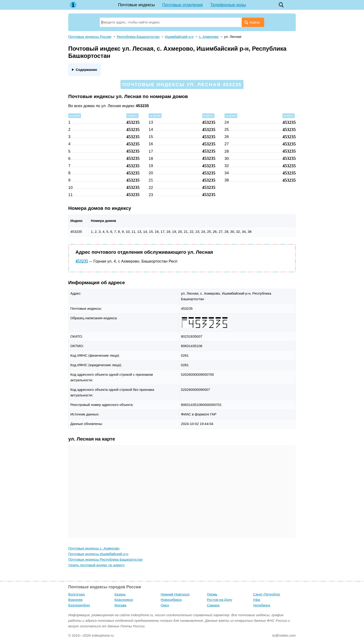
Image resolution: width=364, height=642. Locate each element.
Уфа (257, 600)
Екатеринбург (79, 605)
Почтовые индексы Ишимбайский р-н (98, 554)
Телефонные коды (228, 5)
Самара (213, 605)
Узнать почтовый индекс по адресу (96, 565)
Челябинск (262, 605)
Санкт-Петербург (267, 594)
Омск (165, 605)
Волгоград (76, 594)
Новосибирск (171, 600)
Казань (120, 594)
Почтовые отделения (183, 5)
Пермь (212, 594)
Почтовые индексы (136, 5)
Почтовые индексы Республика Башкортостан (105, 559)
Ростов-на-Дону (219, 600)
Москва (120, 605)
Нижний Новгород (175, 594)
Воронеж (75, 600)
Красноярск (124, 600)
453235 (82, 261)
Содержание (86, 70)
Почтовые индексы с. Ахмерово (94, 548)
